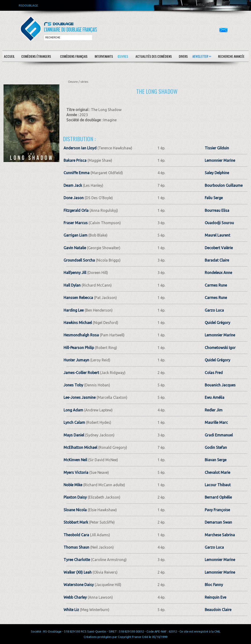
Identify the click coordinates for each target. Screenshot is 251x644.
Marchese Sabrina (220, 535)
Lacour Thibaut (218, 485)
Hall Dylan (72, 285)
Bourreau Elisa (217, 210)
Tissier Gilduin (217, 148)
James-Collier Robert (81, 373)
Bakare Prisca (75, 160)
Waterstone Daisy (79, 585)
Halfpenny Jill (75, 273)
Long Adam (73, 410)
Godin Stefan (216, 447)
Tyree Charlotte (77, 560)
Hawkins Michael (78, 323)
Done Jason (74, 198)
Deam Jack (73, 185)
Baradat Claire (217, 260)
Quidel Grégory (217, 323)
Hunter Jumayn (76, 360)
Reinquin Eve (215, 597)
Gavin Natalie (75, 248)
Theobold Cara (76, 535)
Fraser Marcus (76, 223)
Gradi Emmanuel (219, 435)
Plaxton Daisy (75, 497)
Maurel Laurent (217, 235)
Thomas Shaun (76, 547)
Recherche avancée (231, 56)
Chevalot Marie (217, 472)
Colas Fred (214, 373)
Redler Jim (214, 410)
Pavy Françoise (217, 510)
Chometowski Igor (220, 348)
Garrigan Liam (75, 235)
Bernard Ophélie (218, 497)
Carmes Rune (216, 285)
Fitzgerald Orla (76, 210)
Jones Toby (73, 385)
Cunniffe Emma (77, 173)
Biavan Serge (216, 460)
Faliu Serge (214, 198)
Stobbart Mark (76, 522)
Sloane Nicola (75, 510)
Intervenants (104, 56)
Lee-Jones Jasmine (80, 397)
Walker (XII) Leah (78, 572)
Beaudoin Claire (218, 610)
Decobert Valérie (219, 248)
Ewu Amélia (215, 397)
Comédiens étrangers (36, 56)
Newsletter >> (201, 56)
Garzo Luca (214, 310)
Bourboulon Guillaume (224, 185)
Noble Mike (73, 485)
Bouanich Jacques (220, 385)
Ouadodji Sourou (219, 223)
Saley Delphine (217, 173)
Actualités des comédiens (154, 56)
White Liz (71, 610)
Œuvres (123, 56)
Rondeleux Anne (218, 273)
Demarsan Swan (218, 522)
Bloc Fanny (214, 585)
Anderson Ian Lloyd (80, 148)
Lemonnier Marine (220, 160)
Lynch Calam (74, 422)
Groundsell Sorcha (79, 260)
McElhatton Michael (80, 447)
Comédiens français (74, 56)
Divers (183, 56)
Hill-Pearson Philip (79, 348)
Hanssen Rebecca (78, 298)
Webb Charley (75, 597)
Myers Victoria (76, 472)
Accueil (9, 56)
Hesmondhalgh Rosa (81, 335)
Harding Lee (74, 310)
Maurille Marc (216, 422)
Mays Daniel (74, 435)
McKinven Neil (75, 460)
